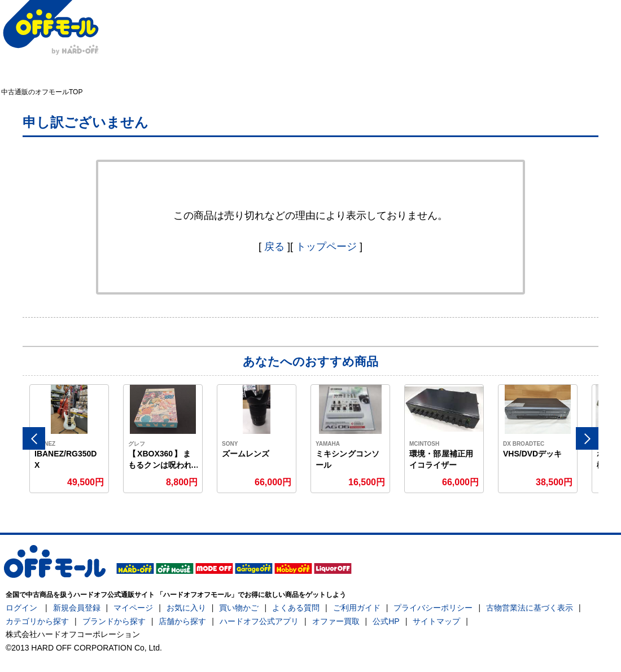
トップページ (326, 247)
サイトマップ (436, 621)
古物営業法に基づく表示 (530, 608)
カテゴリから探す (37, 621)
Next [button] (587, 438)
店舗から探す (182, 621)
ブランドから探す (114, 621)
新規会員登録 (77, 608)
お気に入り (186, 608)
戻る (274, 247)
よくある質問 (296, 608)
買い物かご (239, 608)
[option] (69, 439)
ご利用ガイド (357, 608)
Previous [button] (34, 438)
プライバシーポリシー (433, 608)
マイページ (133, 608)
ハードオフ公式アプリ (259, 621)
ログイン (21, 608)
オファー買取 (336, 621)
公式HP (386, 621)
